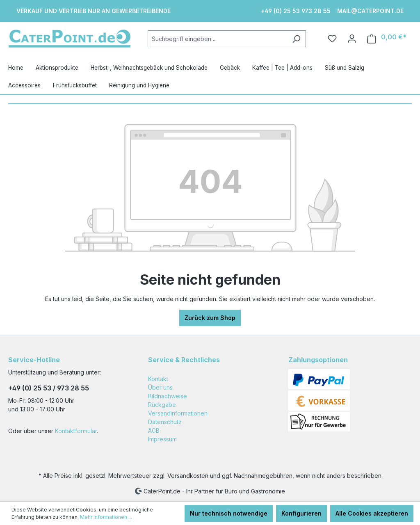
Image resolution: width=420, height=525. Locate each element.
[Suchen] (296, 39)
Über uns (160, 387)
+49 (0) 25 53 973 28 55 (296, 11)
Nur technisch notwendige (229, 513)
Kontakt (158, 379)
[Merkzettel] (332, 39)
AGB (154, 430)
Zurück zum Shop (210, 318)
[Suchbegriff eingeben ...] (217, 39)
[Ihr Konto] (352, 39)
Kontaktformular (76, 431)
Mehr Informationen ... (106, 517)
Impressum (162, 439)
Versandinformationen (178, 413)
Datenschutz (165, 422)
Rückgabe (162, 405)
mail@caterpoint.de (370, 11)
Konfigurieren (301, 513)
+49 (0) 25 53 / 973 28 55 (49, 388)
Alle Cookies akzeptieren (372, 513)
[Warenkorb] (387, 39)
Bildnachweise (168, 396)
